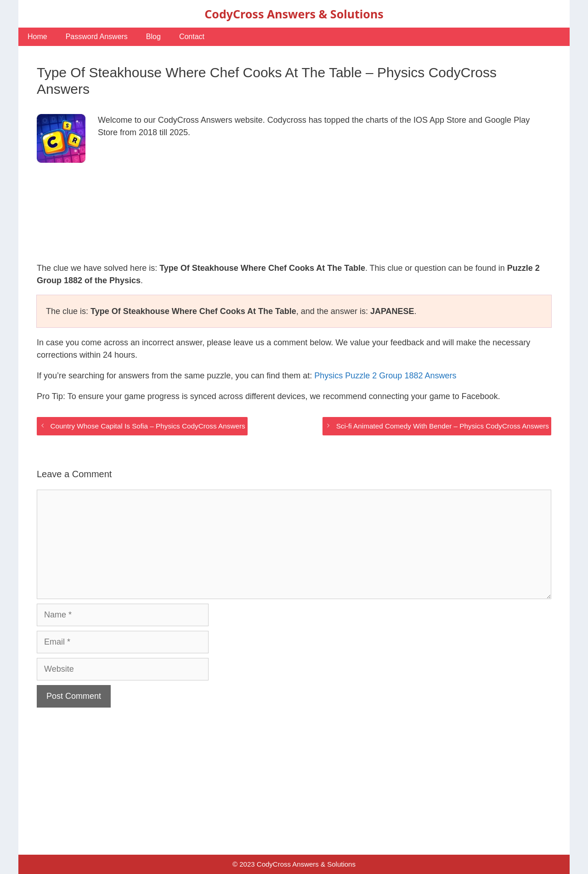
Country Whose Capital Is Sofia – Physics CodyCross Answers (147, 426)
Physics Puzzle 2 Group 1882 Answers (385, 376)
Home (37, 37)
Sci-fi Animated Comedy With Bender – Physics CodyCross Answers (443, 426)
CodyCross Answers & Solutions (294, 14)
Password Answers (97, 37)
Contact (192, 37)
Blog (153, 37)
